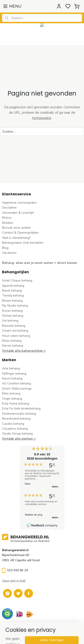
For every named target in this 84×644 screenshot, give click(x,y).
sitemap (62, 636)
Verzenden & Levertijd (18, 213)
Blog (5, 248)
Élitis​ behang (11, 393)
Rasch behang (12, 379)
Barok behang (12, 291)
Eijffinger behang (14, 374)
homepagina (42, 118)
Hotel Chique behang (17, 280)
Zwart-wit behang (15, 331)
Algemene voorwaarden (19, 203)
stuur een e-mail (14, 581)
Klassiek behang (14, 326)
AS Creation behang (16, 383)
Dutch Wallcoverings (17, 389)
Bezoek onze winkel (16, 228)
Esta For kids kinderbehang (21, 408)
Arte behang (11, 368)
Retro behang (12, 341)
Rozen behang (12, 311)
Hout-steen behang (16, 336)
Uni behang (10, 321)
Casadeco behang (15, 429)
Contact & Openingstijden (20, 233)
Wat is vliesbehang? (16, 238)
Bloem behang (12, 301)
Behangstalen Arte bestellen (23, 243)
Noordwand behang (16, 419)
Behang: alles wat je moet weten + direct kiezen (40, 263)
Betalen (8, 223)
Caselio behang (13, 424)
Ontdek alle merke (16, 439)
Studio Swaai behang (17, 434)
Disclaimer (9, 208)
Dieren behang (13, 346)
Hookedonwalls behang (19, 414)
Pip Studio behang (15, 306)
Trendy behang (13, 295)
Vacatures (9, 253)
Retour (7, 218)
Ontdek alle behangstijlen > (24, 351)
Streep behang (13, 316)
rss (70, 636)
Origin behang (12, 399)
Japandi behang (13, 286)
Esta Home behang (16, 404)
